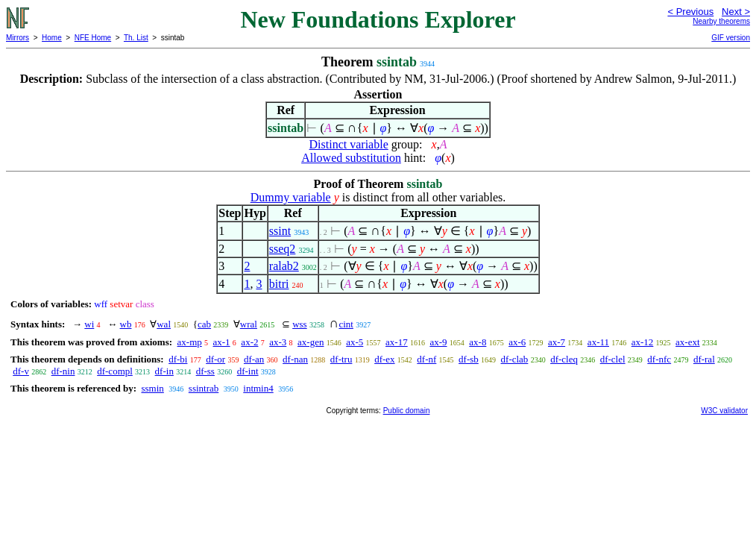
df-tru (341, 359)
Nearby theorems (721, 21)
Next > (736, 12)
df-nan (295, 359)
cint (346, 324)
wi (89, 324)
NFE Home (93, 38)
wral (249, 324)
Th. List (136, 38)
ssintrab (204, 388)
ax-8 (478, 342)
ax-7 (557, 342)
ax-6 (517, 342)
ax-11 (598, 342)
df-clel (613, 359)
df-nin (63, 371)
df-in (164, 371)
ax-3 (278, 342)
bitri (279, 284)
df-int (248, 371)
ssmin (152, 388)
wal (164, 324)
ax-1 (222, 342)
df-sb (469, 359)
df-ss (205, 371)
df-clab (515, 359)
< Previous (690, 12)
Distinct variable (349, 144)
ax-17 (397, 342)
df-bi (178, 359)
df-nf (426, 359)
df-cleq (564, 359)
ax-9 (438, 342)
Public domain (407, 411)
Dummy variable (291, 197)
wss (300, 324)
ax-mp (190, 342)
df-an (254, 359)
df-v (21, 371)
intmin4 (258, 388)
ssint (280, 231)
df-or (215, 359)
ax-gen (311, 342)
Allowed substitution (351, 158)
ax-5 (355, 342)
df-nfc (659, 359)
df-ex (384, 359)
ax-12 (643, 342)
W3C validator (724, 411)
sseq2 (283, 249)
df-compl (115, 371)
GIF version (731, 38)
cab (204, 324)
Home (52, 38)
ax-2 (249, 342)
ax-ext (687, 342)
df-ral (704, 359)
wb (126, 324)
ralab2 (284, 266)
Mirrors (18, 38)
